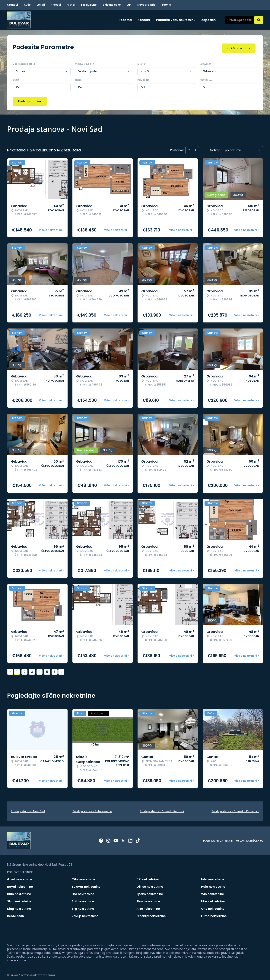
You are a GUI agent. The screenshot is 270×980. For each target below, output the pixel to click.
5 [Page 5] (47, 669)
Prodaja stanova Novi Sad (28, 809)
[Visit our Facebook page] (101, 838)
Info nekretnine (213, 877)
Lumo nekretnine (214, 914)
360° (167, 5)
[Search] (259, 20)
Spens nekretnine (150, 892)
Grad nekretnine (20, 877)
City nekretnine (83, 877)
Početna (125, 20)
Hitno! (71, 5)
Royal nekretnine (20, 884)
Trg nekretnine (83, 906)
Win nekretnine (213, 892)
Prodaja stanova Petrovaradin (92, 809)
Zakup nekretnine (85, 914)
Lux (129, 5)
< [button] (10, 670)
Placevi (56, 5)
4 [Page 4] (39, 669)
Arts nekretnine (148, 906)
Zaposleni (209, 20)
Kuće (27, 5)
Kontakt (144, 20)
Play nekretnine (148, 899)
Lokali (41, 5)
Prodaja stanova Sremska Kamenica (235, 809)
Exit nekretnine (83, 899)
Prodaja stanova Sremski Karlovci (162, 809)
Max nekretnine (213, 899)
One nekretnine (213, 906)
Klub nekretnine (19, 892)
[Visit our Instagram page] (108, 838)
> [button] (61, 670)
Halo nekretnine (213, 884)
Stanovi (13, 5)
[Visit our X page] (123, 838)
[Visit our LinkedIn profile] (130, 838)
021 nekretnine (148, 877)
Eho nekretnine (83, 892)
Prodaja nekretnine (151, 914)
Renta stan (16, 914)
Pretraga (30, 99)
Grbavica (209, 69)
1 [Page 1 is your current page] (17, 669)
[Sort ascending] (189, 148)
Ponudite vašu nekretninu (176, 20)
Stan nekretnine (19, 899)
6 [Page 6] (55, 669)
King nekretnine (19, 906)
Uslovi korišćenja (249, 838)
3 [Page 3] (32, 669)
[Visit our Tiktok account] (138, 838)
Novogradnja (146, 5)
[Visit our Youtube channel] (116, 838)
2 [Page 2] (24, 669)
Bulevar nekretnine (86, 884)
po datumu (233, 148)
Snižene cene (112, 5)
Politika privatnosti (218, 838)
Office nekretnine (150, 884)
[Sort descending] (195, 148)
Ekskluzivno (89, 5)
